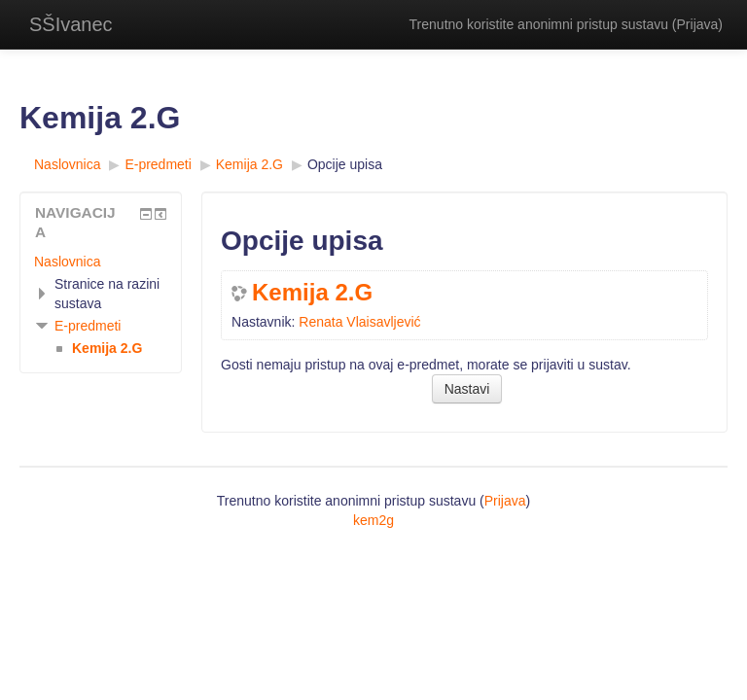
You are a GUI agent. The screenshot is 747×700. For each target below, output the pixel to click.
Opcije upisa (345, 164)
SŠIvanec (71, 24)
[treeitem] (101, 262)
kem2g (373, 520)
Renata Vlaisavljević (359, 322)
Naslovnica (67, 262)
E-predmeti (88, 326)
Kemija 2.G (312, 293)
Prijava (698, 24)
